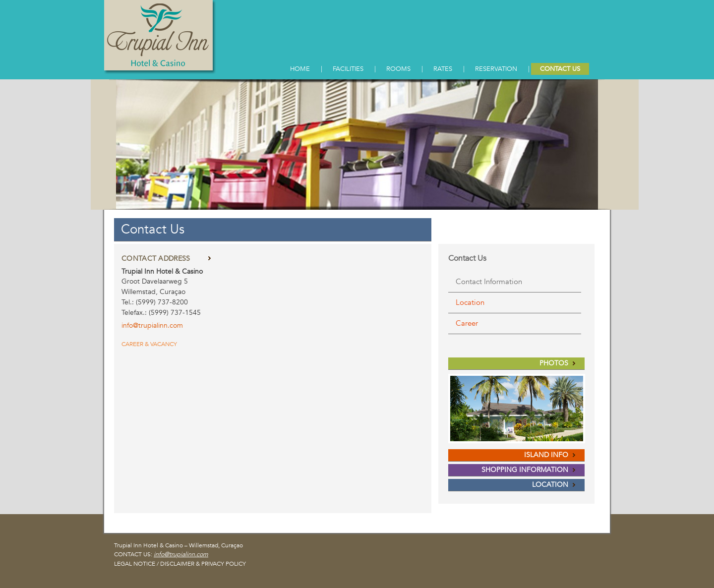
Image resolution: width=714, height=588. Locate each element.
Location (470, 302)
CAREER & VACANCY (149, 344)
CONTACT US (560, 69)
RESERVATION (496, 69)
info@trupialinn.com (181, 554)
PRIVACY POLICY (224, 564)
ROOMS (398, 69)
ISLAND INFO (546, 455)
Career (467, 323)
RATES (443, 69)
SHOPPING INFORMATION (525, 470)
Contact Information (489, 282)
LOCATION (550, 485)
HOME (300, 69)
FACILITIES (348, 69)
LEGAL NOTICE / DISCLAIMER (154, 564)
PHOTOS (554, 363)
